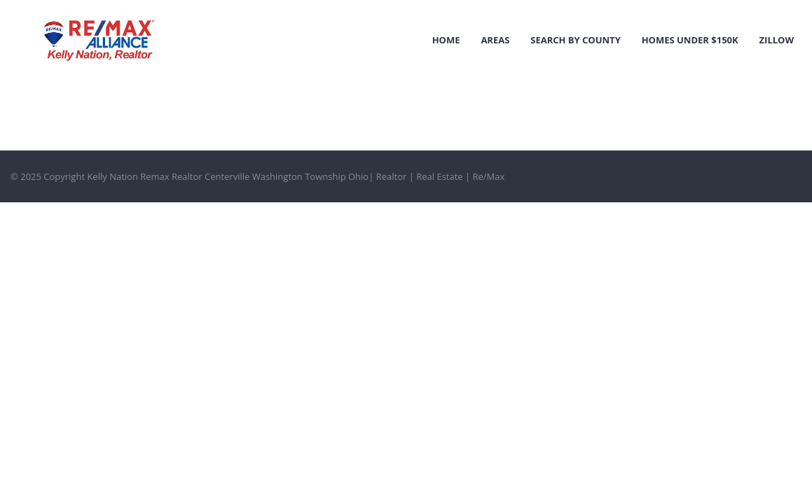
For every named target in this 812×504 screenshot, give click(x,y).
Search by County (576, 40)
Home (446, 40)
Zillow (777, 40)
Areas (495, 40)
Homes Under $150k (690, 40)
